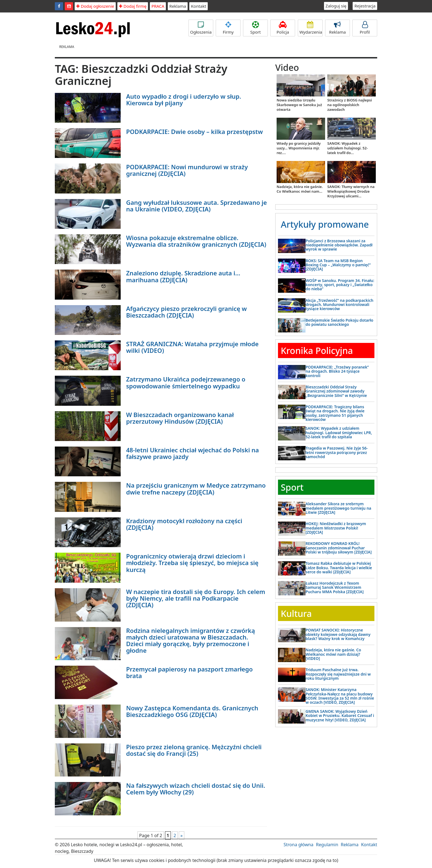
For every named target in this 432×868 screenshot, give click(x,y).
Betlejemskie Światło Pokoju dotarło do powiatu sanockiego (339, 322)
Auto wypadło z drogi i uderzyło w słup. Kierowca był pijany (184, 100)
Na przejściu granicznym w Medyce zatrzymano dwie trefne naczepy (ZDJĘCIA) (196, 488)
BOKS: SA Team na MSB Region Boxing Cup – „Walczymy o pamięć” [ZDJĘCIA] (338, 265)
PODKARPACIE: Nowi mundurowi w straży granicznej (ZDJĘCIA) (187, 170)
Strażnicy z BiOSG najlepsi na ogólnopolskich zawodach (350, 105)
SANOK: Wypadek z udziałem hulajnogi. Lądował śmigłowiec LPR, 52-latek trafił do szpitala (339, 432)
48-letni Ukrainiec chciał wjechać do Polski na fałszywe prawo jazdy (193, 453)
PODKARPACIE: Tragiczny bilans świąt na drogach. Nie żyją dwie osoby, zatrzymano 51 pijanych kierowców (335, 413)
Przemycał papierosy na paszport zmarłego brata (190, 672)
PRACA (158, 6)
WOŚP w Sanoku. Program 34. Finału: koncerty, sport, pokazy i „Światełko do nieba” (340, 285)
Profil (365, 28)
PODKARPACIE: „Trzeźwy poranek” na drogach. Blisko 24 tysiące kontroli (337, 371)
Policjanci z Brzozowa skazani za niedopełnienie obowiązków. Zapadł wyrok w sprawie (339, 245)
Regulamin (327, 845)
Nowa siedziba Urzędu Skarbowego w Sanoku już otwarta (299, 105)
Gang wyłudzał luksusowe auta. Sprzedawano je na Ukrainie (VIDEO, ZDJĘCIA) (197, 206)
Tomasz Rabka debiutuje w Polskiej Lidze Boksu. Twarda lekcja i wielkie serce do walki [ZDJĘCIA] (339, 568)
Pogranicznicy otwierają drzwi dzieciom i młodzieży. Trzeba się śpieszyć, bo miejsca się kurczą (192, 563)
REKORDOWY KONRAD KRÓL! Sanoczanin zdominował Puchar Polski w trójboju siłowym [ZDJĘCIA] (339, 548)
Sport (255, 28)
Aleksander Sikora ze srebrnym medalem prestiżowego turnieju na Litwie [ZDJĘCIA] (338, 508)
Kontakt (199, 6)
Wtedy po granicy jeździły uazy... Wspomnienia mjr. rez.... (299, 148)
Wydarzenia (311, 28)
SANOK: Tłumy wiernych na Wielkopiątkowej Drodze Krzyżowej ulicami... (351, 191)
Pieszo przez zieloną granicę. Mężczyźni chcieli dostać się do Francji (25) (194, 750)
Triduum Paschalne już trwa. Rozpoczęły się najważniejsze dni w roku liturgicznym (338, 674)
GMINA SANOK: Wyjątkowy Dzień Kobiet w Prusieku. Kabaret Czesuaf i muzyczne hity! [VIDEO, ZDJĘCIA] (340, 716)
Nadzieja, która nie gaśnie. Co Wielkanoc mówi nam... (300, 189)
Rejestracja (365, 6)
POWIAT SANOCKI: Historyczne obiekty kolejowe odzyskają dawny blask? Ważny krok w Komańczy (338, 634)
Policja (283, 28)
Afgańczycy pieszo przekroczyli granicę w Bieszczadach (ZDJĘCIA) (187, 312)
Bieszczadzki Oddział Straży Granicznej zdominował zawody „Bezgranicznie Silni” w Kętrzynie (336, 391)
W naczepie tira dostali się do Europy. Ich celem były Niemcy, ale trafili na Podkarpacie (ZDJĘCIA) (196, 598)
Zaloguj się (336, 6)
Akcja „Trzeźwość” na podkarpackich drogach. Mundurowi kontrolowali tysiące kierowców (339, 305)
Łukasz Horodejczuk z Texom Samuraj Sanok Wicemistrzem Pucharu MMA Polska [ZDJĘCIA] (335, 587)
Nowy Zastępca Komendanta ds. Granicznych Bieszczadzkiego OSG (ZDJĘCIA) (192, 711)
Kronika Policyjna (317, 350)
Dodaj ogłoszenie (95, 6)
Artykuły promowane (325, 224)
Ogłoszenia (201, 28)
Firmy (228, 28)
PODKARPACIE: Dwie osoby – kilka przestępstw (195, 131)
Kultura (296, 613)
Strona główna (298, 845)
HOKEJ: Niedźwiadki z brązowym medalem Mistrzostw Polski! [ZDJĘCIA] (336, 528)
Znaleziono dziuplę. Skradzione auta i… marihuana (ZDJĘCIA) (183, 276)
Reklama (178, 6)
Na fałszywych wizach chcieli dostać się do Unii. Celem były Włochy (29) (196, 789)
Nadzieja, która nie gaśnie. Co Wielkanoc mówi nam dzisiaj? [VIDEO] (333, 654)
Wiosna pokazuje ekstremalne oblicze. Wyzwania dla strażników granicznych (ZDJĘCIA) (196, 241)
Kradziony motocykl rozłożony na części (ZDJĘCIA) (184, 524)
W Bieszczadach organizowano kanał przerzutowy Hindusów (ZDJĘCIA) (180, 418)
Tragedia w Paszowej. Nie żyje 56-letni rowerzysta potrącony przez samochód (337, 452)
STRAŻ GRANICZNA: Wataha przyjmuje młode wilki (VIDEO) (192, 347)
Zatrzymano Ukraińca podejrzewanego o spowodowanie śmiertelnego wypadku (186, 382)
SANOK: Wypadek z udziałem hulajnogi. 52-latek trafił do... (348, 148)
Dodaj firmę (133, 6)
